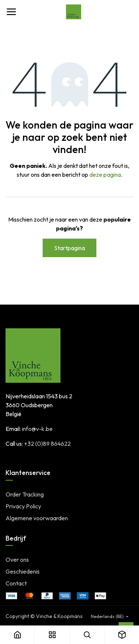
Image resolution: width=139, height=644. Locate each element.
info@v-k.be (37, 429)
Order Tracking (25, 494)
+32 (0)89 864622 (47, 444)
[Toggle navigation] (11, 12)
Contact (16, 583)
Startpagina (69, 248)
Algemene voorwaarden (37, 518)
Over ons (17, 560)
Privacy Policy (23, 506)
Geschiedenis (23, 571)
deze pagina (105, 175)
